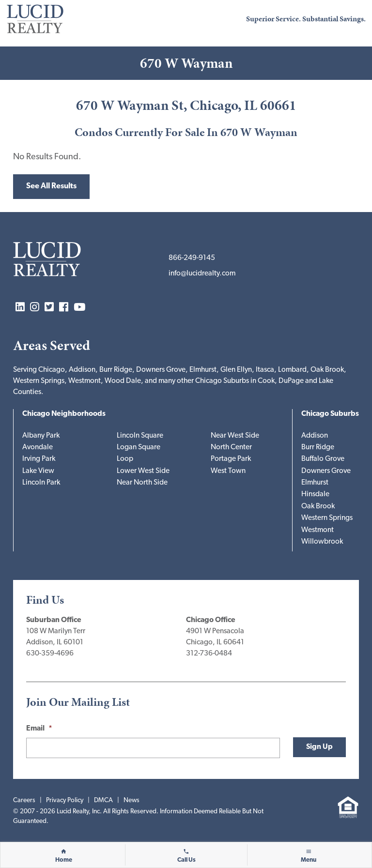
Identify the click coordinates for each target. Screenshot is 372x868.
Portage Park (231, 459)
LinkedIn (20, 308)
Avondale (38, 448)
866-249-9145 (192, 258)
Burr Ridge (318, 448)
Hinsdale (315, 495)
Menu (309, 860)
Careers (24, 800)
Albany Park (41, 436)
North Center (231, 448)
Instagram (35, 308)
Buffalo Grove (323, 459)
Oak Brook (318, 507)
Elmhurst (315, 483)
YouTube (79, 308)
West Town (228, 471)
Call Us (186, 860)
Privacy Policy (65, 800)
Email (39, 729)
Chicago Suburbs (330, 414)
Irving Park (39, 459)
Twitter (49, 308)
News (132, 800)
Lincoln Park (41, 483)
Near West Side (235, 436)
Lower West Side (143, 471)
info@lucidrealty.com (202, 274)
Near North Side (142, 483)
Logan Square (139, 448)
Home (64, 860)
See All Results (51, 186)
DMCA (103, 800)
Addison (315, 436)
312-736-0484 (209, 654)
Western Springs (327, 518)
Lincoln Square (140, 436)
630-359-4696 (50, 654)
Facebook (64, 308)
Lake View (38, 471)
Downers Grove (326, 471)
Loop (125, 459)
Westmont (318, 530)
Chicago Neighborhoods (64, 414)
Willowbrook (322, 542)
